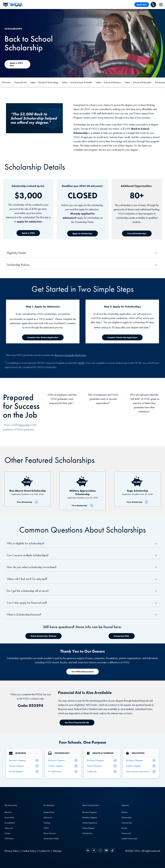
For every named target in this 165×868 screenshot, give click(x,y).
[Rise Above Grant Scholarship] (27, 489)
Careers (8, 833)
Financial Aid (20, 82)
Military (125, 812)
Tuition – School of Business (108, 82)
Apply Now (142, 5)
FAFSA (81, 363)
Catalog (47, 823)
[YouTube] (106, 851)
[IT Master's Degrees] (63, 766)
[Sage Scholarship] (137, 489)
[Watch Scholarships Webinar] (44, 636)
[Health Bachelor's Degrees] (102, 760)
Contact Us (44, 851)
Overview (6, 82)
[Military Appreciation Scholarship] (82, 491)
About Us (8, 812)
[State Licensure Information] (141, 771)
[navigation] (161, 5)
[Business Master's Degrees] (24, 766)
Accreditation (10, 823)
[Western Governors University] (13, 5)
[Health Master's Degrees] (102, 766)
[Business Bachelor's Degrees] (24, 760)
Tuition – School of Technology (44, 82)
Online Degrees (88, 828)
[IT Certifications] (63, 771)
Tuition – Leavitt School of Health (77, 82)
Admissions (48, 817)
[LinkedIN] (88, 851)
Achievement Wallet (51, 838)
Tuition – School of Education (138, 82)
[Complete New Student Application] (43, 337)
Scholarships (87, 833)
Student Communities (130, 838)
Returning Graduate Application (70, 355)
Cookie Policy (29, 851)
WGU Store (9, 838)
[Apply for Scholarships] (82, 233)
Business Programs (90, 812)
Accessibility (9, 817)
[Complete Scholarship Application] (122, 337)
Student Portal (49, 812)
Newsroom (9, 828)
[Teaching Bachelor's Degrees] (141, 760)
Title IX (46, 828)
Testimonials (126, 833)
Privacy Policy (12, 851)
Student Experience (90, 823)
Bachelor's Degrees (90, 817)
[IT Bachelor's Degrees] (63, 760)
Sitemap (57, 851)
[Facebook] (94, 851)
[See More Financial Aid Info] (77, 723)
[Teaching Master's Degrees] (141, 766)
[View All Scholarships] (137, 233)
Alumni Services (50, 833)
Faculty (124, 828)
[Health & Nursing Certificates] (102, 771)
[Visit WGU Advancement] (82, 672)
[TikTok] (112, 851)
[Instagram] (100, 851)
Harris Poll (24, 425)
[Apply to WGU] (28, 233)
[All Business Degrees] (24, 771)
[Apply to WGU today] (17, 64)
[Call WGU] (153, 5)
